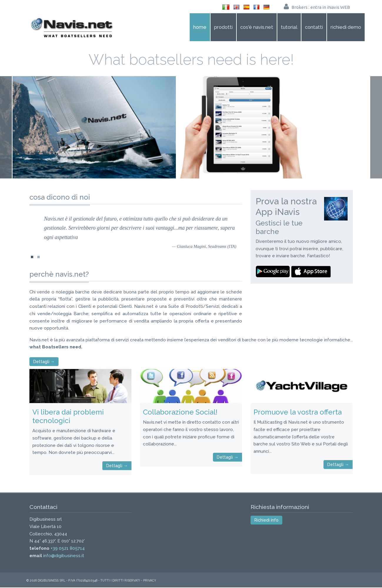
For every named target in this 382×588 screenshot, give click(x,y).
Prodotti (223, 27)
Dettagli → (44, 363)
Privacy (150, 581)
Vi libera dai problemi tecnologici (68, 417)
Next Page (376, 128)
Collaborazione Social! (180, 413)
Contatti (314, 27)
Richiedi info (266, 521)
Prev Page (6, 128)
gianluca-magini (39, 260)
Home (200, 27)
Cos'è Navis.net (257, 27)
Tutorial (289, 27)
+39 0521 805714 (68, 549)
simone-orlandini (32, 260)
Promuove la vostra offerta (298, 413)
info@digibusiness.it (64, 556)
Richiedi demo (346, 27)
